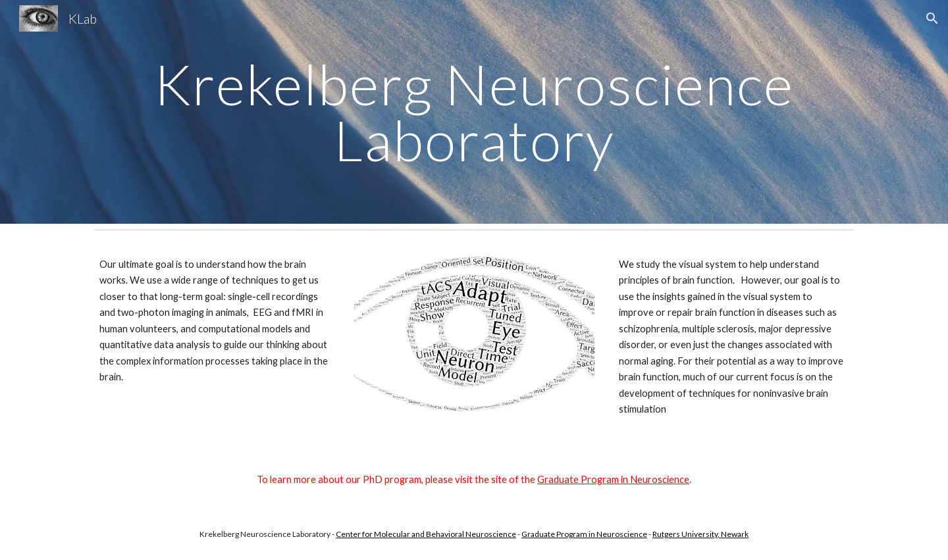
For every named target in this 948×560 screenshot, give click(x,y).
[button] (932, 18)
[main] (474, 112)
